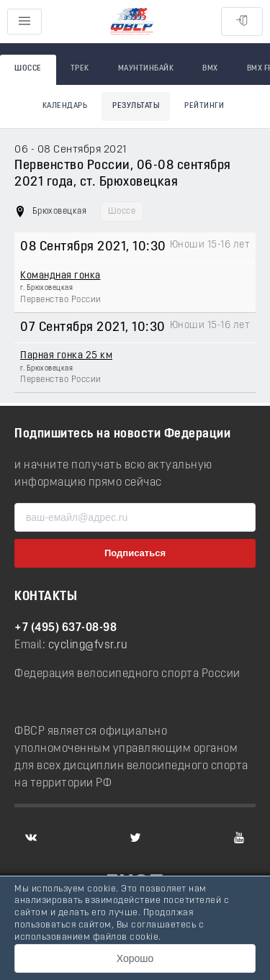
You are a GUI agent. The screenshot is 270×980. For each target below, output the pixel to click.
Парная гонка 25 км (66, 356)
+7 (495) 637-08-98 (66, 628)
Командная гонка (60, 276)
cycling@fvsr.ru (88, 645)
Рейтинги (204, 106)
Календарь (65, 106)
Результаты (136, 106)
